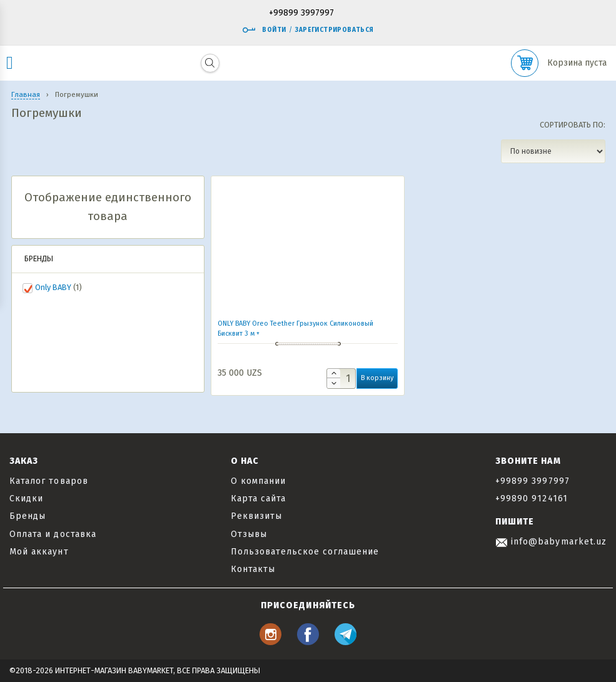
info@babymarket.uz (551, 542)
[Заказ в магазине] (553, 151)
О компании (259, 481)
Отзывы (249, 534)
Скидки (26, 499)
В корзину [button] (377, 378)
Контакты (253, 569)
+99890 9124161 (532, 499)
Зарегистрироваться (334, 30)
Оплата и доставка (53, 534)
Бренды (28, 516)
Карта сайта (259, 499)
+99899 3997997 (301, 13)
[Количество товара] (341, 379)
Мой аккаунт (39, 552)
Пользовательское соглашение (305, 552)
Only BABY (53, 287)
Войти (264, 30)
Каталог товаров (49, 481)
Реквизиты (256, 516)
